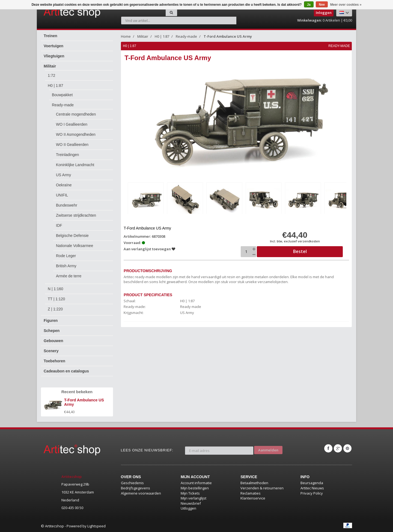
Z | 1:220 (55, 309)
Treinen (50, 36)
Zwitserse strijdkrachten (76, 215)
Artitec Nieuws (312, 488)
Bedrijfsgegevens (136, 488)
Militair (50, 66)
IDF (59, 225)
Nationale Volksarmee (75, 246)
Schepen (52, 331)
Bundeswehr (67, 205)
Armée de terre (69, 276)
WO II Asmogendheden (76, 134)
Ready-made (63, 105)
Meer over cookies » (346, 5)
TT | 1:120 (56, 299)
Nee (322, 5)
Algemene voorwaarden (141, 493)
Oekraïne (64, 185)
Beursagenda (312, 483)
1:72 (51, 75)
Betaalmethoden (254, 483)
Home (126, 36)
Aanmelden (268, 448)
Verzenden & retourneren (262, 488)
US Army (63, 175)
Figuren (51, 321)
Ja (309, 5)
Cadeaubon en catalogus (66, 371)
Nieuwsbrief (191, 503)
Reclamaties (251, 493)
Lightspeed (96, 526)
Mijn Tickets (190, 493)
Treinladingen (67, 155)
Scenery (51, 351)
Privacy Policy (312, 493)
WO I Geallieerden (72, 124)
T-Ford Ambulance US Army (228, 36)
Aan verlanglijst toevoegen (150, 248)
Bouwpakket (62, 95)
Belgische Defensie (72, 236)
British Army (66, 266)
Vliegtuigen (54, 56)
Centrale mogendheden (76, 114)
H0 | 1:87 (56, 86)
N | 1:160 (56, 289)
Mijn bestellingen (195, 488)
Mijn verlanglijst (193, 498)
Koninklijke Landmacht (75, 165)
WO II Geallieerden (72, 145)
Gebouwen (53, 341)
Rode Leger (66, 256)
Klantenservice (253, 498)
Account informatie (196, 483)
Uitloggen (188, 508)
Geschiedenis (132, 483)
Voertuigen (53, 46)
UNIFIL (62, 195)
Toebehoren (54, 361)
